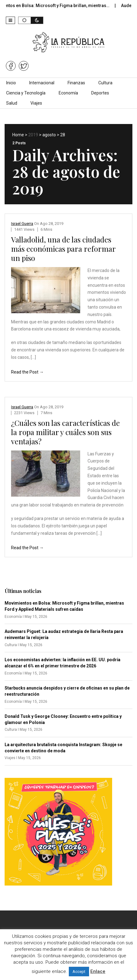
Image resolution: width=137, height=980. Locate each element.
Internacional (42, 83)
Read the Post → (27, 372)
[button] (10, 20)
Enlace (98, 971)
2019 (33, 135)
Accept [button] (79, 972)
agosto (49, 135)
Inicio (11, 83)
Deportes (100, 93)
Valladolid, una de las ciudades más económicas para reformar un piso (63, 249)
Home (18, 135)
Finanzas (76, 83)
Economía (68, 93)
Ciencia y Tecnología (26, 93)
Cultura (105, 83)
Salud (12, 103)
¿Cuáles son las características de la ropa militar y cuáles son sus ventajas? (65, 432)
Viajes (36, 103)
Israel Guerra (22, 224)
